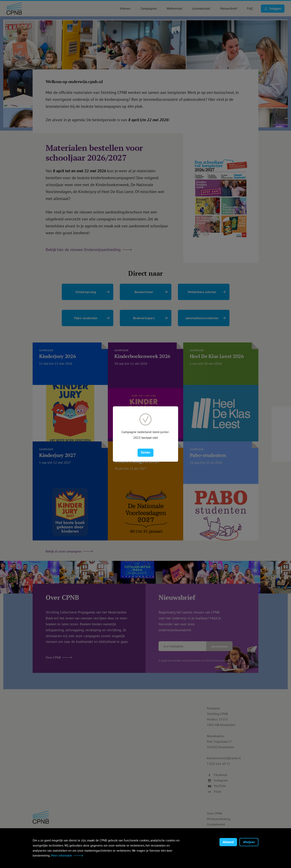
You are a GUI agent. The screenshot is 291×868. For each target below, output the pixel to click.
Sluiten (145, 452)
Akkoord (228, 842)
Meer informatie (61, 855)
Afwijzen (249, 842)
